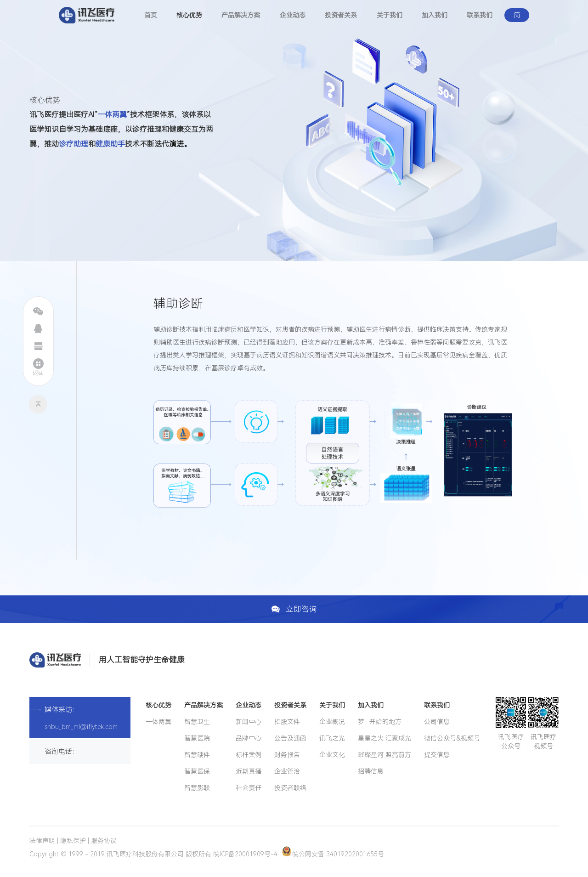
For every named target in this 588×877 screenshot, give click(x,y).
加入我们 (435, 15)
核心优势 (189, 15)
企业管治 (287, 771)
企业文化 (332, 755)
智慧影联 (197, 788)
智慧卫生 (197, 722)
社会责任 (249, 788)
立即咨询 (294, 609)
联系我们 (480, 15)
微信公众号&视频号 (452, 738)
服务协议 (104, 841)
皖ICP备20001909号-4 (245, 854)
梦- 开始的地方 (380, 722)
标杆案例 (249, 755)
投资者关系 (341, 15)
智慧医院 (197, 738)
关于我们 (390, 15)
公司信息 (437, 722)
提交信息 (437, 755)
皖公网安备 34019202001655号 (333, 854)
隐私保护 (73, 841)
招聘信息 (371, 771)
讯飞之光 (332, 738)
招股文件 (287, 722)
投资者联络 (290, 788)
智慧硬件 (197, 755)
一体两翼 (158, 722)
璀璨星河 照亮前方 (384, 755)
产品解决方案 (241, 15)
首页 (151, 15)
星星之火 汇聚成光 (384, 738)
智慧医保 (197, 771)
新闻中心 (249, 722)
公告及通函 (290, 738)
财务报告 (287, 755)
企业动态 (293, 15)
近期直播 (249, 771)
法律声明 (42, 841)
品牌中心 (249, 738)
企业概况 (332, 722)
